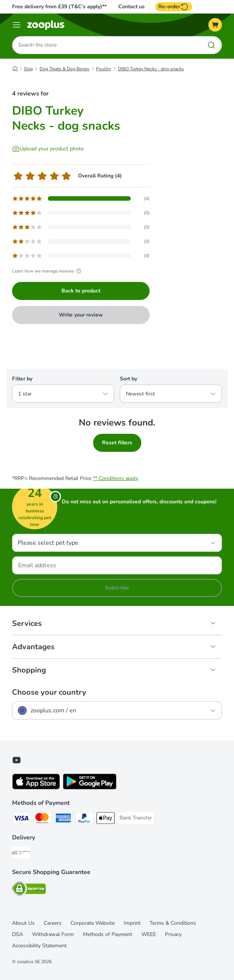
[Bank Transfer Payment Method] (136, 818)
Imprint (132, 923)
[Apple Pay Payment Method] (106, 819)
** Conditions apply (115, 478)
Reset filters (117, 443)
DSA (18, 934)
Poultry (104, 69)
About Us (23, 923)
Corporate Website (93, 923)
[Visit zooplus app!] (36, 788)
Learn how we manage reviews (48, 271)
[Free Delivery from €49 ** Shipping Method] (21, 854)
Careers (53, 923)
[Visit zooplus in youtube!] (17, 760)
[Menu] (17, 25)
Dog (28, 69)
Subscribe (117, 588)
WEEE (149, 934)
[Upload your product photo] (48, 149)
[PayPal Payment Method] (84, 819)
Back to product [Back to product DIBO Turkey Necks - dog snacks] (81, 291)
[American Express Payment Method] (63, 819)
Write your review (81, 315)
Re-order (174, 7)
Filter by (22, 379)
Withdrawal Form (53, 934)
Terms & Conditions (173, 923)
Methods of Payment (108, 934)
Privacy (173, 934)
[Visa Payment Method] (21, 819)
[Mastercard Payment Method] (42, 819)
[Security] (29, 890)
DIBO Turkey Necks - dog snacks (151, 69)
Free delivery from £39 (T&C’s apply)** (59, 7)
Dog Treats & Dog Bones (64, 69)
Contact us (132, 7)
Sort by (128, 379)
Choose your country (49, 692)
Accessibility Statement (39, 946)
